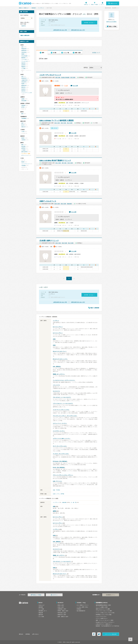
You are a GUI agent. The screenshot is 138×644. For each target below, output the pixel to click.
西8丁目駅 (58, 77)
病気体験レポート (43, 611)
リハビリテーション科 (27, 93)
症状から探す (61, 607)
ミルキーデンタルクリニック (50, 75)
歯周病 (54, 511)
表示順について (96, 53)
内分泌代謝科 (25, 56)
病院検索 (34, 8)
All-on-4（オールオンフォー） (60, 351)
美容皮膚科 (24, 101)
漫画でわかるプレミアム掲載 (103, 609)
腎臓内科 (23, 67)
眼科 (22, 114)
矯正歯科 (23, 146)
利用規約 (79, 609)
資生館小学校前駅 (65, 77)
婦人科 (23, 125)
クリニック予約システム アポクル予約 (105, 613)
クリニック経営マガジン (102, 618)
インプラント (41, 8)
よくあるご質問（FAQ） (83, 607)
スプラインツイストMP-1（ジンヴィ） (62, 439)
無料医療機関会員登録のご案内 (103, 605)
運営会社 (21, 634)
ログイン (102, 5)
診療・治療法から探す (63, 617)
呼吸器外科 (24, 78)
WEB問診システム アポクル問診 (104, 615)
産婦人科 (23, 127)
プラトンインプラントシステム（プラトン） (63, 475)
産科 (22, 123)
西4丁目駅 (73, 77)
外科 (22, 76)
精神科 (23, 138)
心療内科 (23, 140)
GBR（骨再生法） (57, 367)
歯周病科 (23, 148)
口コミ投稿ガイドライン (83, 605)
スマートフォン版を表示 (111, 634)
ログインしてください (111, 22)
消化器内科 (24, 52)
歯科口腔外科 (25, 152)
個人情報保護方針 (81, 611)
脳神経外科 (24, 85)
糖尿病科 (23, 58)
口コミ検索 (41, 609)
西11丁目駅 (70, 123)
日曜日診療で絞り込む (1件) (78, 30)
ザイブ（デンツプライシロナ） (60, 446)
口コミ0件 (74, 133)
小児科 (23, 131)
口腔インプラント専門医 (59, 494)
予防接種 (23, 165)
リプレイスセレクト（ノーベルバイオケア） (63, 403)
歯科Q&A (41, 615)
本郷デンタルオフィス (48, 201)
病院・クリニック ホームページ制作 (105, 620)
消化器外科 (24, 82)
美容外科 (23, 91)
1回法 (54, 339)
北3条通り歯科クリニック (49, 241)
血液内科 (23, 65)
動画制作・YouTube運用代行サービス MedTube (108, 626)
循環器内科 (24, 50)
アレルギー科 (25, 61)
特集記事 (41, 613)
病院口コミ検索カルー (24, 8)
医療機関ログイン (111, 595)
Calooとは (86, 5)
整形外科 (23, 87)
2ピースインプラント (58, 327)
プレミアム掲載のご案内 (102, 607)
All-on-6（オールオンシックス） (60, 359)
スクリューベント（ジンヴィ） (60, 423)
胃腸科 (23, 54)
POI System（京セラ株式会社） (60, 461)
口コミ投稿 (41, 617)
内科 (22, 47)
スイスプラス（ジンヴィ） (59, 431)
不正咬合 (58, 490)
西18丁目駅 (63, 123)
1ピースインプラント (58, 333)
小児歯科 (23, 150)
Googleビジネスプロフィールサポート (105, 622)
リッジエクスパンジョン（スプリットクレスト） (64, 380)
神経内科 (23, 63)
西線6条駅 (69, 204)
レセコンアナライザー (101, 617)
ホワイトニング (25, 155)
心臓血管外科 (25, 80)
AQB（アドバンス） (58, 481)
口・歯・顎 (74, 502)
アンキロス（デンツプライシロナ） (61, 454)
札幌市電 (23, 26)
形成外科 (23, 89)
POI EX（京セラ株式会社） (59, 467)
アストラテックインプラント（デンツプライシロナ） (65, 416)
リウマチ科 (24, 59)
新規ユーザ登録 (94, 5)
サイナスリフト (56, 391)
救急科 (23, 162)
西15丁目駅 (57, 123)
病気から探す (61, 605)
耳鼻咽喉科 (24, 118)
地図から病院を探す (25, 35)
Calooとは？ (42, 605)
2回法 (54, 345)
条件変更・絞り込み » (89, 23)
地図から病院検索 (95, 308)
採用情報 (28, 634)
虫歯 (54, 490)
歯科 (22, 145)
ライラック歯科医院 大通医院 (57, 120)
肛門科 (23, 107)
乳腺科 (23, 84)
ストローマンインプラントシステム (61, 410)
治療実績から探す (62, 609)
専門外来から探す (62, 613)
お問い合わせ (35, 634)
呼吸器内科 (24, 49)
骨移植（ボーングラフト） (59, 374)
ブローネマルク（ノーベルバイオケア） (62, 397)
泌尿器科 (23, 105)
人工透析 (23, 68)
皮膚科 (23, 99)
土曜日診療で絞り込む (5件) (60, 30)
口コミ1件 (75, 86)
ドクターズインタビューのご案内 (104, 611)
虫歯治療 (64, 502)
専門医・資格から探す (63, 611)
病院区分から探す (62, 615)
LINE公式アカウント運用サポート (104, 624)
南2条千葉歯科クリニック (55, 160)
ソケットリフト (56, 385)
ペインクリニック (26, 164)
